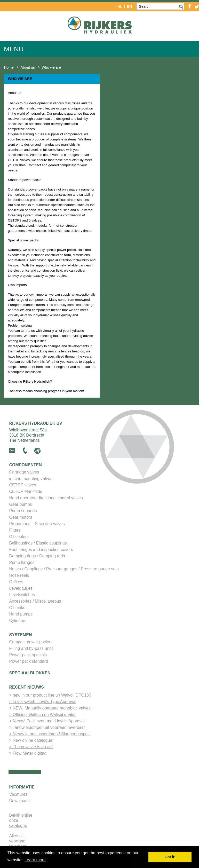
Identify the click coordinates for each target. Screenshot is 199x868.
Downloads (19, 801)
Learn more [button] (35, 860)
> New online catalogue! (31, 740)
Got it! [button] (170, 857)
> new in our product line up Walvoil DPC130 (50, 695)
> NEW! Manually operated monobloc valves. (51, 708)
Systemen (21, 635)
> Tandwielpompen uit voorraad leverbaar (47, 727)
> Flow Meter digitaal (28, 753)
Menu (14, 49)
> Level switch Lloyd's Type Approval (43, 702)
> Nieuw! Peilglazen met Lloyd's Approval (47, 721)
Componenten (26, 465)
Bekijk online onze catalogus (21, 820)
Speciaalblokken (30, 673)
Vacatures (18, 794)
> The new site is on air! (31, 747)
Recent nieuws (27, 687)
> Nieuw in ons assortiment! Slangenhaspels (50, 734)
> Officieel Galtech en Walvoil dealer (42, 715)
